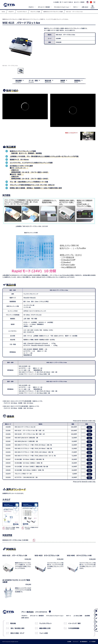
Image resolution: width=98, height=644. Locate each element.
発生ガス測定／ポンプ (17, 633)
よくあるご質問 (78, 616)
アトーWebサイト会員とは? (67, 2)
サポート (75, 7)
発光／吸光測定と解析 (18, 628)
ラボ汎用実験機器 (74, 628)
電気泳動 (13, 623)
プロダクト (31, 7)
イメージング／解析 (74, 623)
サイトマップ (75, 642)
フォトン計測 (43, 633)
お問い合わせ (85, 7)
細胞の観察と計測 (45, 628)
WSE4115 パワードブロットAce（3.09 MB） (16, 540)
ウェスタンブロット (46, 623)
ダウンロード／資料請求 (44, 7)
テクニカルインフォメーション (62, 7)
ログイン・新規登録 (80, 2)
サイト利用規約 (92, 642)
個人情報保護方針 (84, 642)
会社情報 (57, 2)
